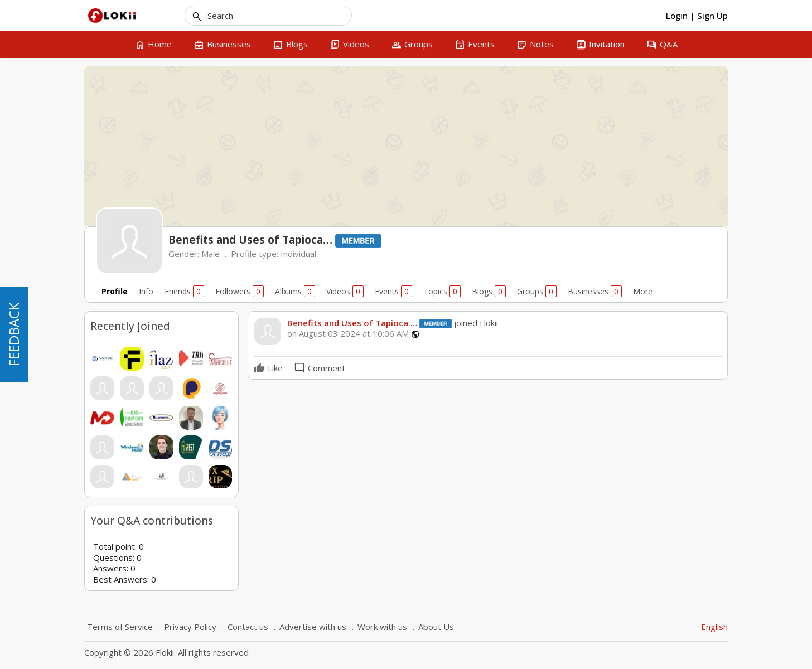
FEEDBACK (14, 334)
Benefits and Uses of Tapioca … (352, 323)
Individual (298, 254)
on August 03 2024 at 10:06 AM (348, 334)
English (714, 627)
